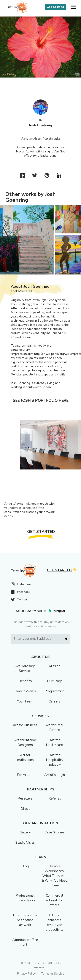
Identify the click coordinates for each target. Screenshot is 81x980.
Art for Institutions (25, 757)
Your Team (25, 701)
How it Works (25, 691)
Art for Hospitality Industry (55, 760)
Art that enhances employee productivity (55, 922)
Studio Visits (25, 843)
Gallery (25, 832)
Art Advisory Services (25, 668)
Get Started (55, 7)
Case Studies (55, 832)
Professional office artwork (25, 898)
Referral (55, 798)
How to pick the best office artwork (25, 920)
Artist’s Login (55, 775)
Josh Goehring (40, 125)
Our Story (54, 681)
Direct (25, 809)
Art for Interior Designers (25, 742)
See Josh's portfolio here (41, 400)
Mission (55, 666)
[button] (73, 7)
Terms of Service (52, 974)
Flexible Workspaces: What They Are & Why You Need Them (55, 876)
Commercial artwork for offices (55, 900)
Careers (54, 701)
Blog (25, 866)
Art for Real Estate (54, 727)
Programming (55, 691)
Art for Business (25, 725)
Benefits (25, 681)
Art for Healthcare (54, 742)
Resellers (25, 798)
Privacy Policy (26, 974)
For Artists (25, 775)
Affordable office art (25, 942)
